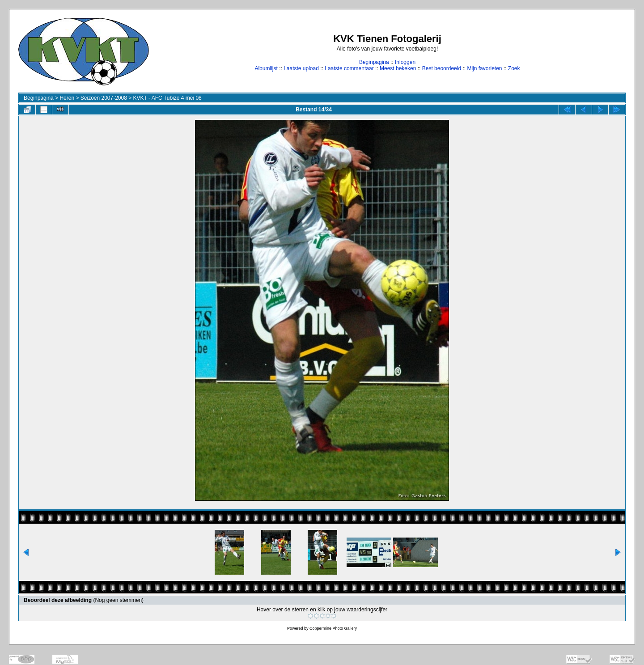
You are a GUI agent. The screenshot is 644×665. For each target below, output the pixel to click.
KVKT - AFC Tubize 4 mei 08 (167, 98)
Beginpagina (374, 62)
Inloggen (405, 62)
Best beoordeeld (442, 68)
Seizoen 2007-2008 (104, 98)
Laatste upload (301, 68)
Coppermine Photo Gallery (333, 628)
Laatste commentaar (349, 68)
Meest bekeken (398, 68)
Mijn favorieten (484, 68)
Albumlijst (266, 68)
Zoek (514, 68)
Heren (67, 98)
